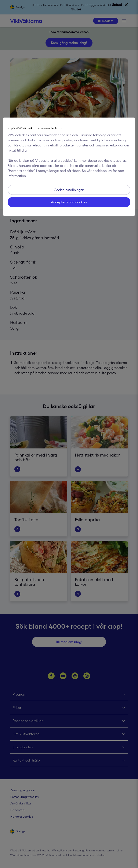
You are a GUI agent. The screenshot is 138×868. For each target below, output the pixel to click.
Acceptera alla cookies (69, 202)
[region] (69, 167)
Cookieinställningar (69, 190)
